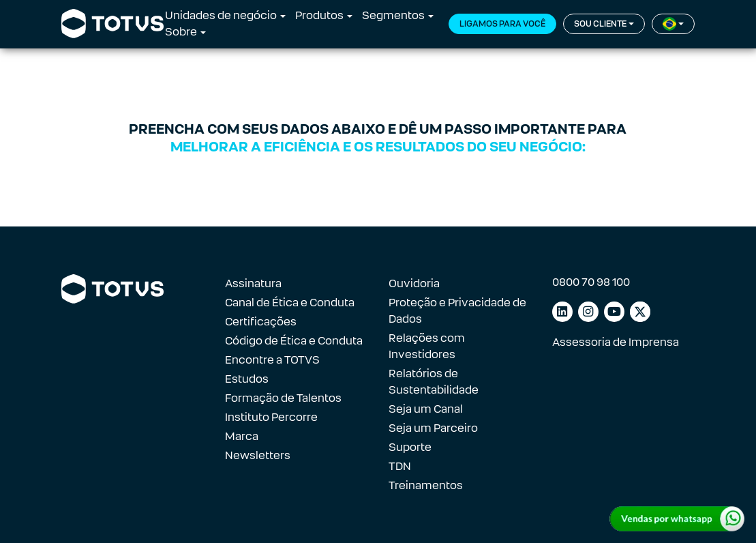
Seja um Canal (426, 409)
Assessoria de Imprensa (616, 342)
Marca (242, 436)
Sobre (181, 32)
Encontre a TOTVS (272, 360)
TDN (400, 466)
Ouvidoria (414, 283)
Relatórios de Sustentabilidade (434, 382)
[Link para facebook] (640, 312)
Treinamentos (426, 485)
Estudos (247, 379)
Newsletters (258, 455)
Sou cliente (600, 24)
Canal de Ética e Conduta (290, 303)
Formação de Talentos (283, 398)
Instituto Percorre (271, 417)
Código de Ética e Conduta (294, 341)
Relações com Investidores (427, 346)
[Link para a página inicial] (112, 24)
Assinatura (253, 283)
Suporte (410, 447)
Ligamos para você (502, 24)
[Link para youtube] (614, 312)
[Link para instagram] (588, 312)
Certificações (261, 322)
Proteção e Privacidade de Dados (457, 311)
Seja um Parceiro (433, 428)
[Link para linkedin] (562, 312)
